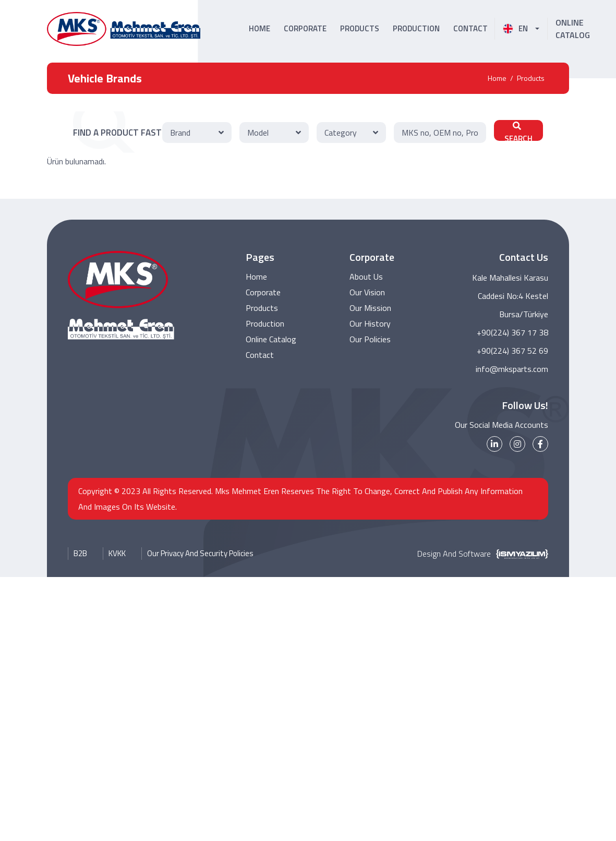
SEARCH (518, 131)
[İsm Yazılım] (520, 554)
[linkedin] (494, 444)
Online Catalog (271, 339)
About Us (366, 277)
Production (265, 323)
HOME (259, 28)
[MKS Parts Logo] (124, 29)
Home (497, 78)
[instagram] (517, 444)
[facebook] (540, 444)
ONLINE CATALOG (573, 29)
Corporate (263, 292)
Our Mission (370, 308)
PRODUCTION (416, 28)
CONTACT (470, 28)
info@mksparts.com (512, 369)
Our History (370, 323)
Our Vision (367, 292)
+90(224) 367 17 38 (512, 332)
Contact (260, 355)
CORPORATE (305, 28)
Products (531, 78)
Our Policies (370, 339)
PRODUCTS (360, 28)
